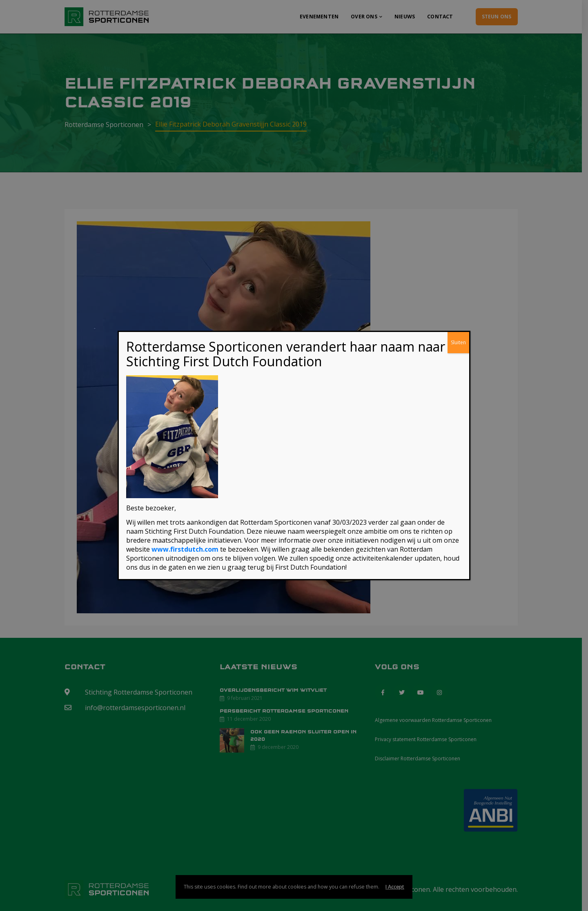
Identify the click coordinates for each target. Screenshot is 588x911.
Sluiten (458, 343)
